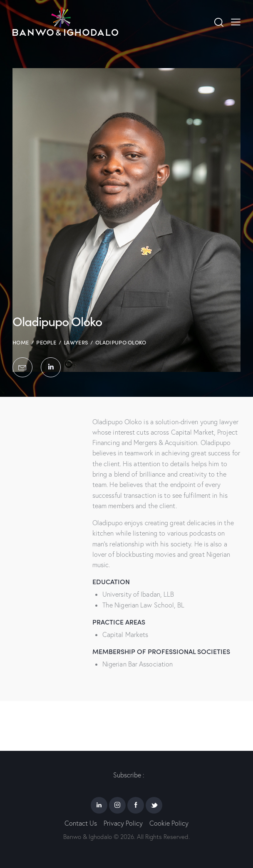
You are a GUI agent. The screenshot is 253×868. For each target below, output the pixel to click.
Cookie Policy (169, 823)
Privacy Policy (123, 823)
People (46, 342)
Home (21, 342)
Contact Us (81, 823)
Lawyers (76, 342)
